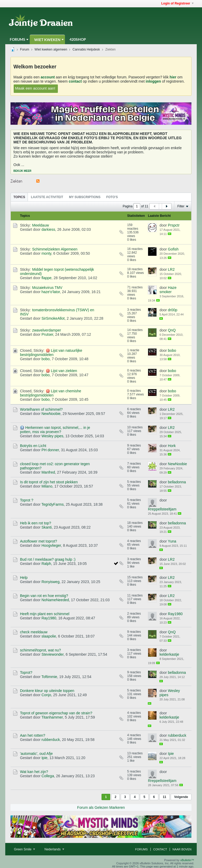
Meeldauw (41, 225)
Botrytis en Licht (33, 446)
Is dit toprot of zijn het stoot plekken (49, 482)
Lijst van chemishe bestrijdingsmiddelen (51, 393)
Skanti (47, 527)
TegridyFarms (52, 504)
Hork (172, 446)
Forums (17, 39)
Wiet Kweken (47, 40)
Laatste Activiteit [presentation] (47, 197)
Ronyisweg (50, 582)
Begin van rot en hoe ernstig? (44, 596)
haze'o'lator (51, 292)
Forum (25, 49)
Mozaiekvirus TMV (47, 288)
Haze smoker (168, 290)
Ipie (45, 758)
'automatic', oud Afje (36, 754)
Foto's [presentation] (112, 197)
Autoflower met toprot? (39, 541)
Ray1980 (49, 618)
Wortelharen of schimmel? (41, 409)
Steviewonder (53, 654)
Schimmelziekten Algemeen (55, 249)
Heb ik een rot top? (36, 523)
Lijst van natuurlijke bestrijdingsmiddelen (51, 353)
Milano (47, 486)
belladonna (177, 482)
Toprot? (26, 673)
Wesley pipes (52, 436)
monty (46, 253)
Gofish (173, 249)
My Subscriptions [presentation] (85, 197)
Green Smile (24, 849)
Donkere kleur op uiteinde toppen (47, 691)
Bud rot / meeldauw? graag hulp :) (48, 559)
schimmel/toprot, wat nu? (41, 650)
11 (165, 797)
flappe (47, 278)
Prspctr (174, 225)
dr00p (173, 310)
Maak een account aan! (35, 88)
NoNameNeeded (55, 600)
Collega (48, 776)
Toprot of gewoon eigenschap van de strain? (56, 713)
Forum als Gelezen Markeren (101, 807)
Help (24, 578)
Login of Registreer (177, 3)
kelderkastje (169, 654)
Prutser (47, 334)
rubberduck (51, 740)
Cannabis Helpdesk (86, 49)
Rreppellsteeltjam (162, 509)
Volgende (181, 797)
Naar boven (182, 849)
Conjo (46, 695)
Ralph (46, 564)
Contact (160, 849)
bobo (46, 359)
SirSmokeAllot (53, 318)
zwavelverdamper (47, 330)
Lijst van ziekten (64, 371)
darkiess (48, 229)
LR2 (171, 269)
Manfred (48, 472)
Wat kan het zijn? (34, 772)
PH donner (50, 450)
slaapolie (49, 636)
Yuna (172, 541)
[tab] (19, 197)
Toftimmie (49, 677)
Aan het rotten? (33, 735)
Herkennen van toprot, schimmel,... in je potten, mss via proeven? (55, 430)
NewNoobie (51, 414)
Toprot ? (27, 500)
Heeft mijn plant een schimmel (45, 614)
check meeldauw (34, 632)
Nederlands (54, 849)
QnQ (172, 330)
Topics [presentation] (19, 197)
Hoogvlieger (51, 545)
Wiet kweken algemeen (51, 49)
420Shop (78, 39)
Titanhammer (52, 717)
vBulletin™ (187, 860)
